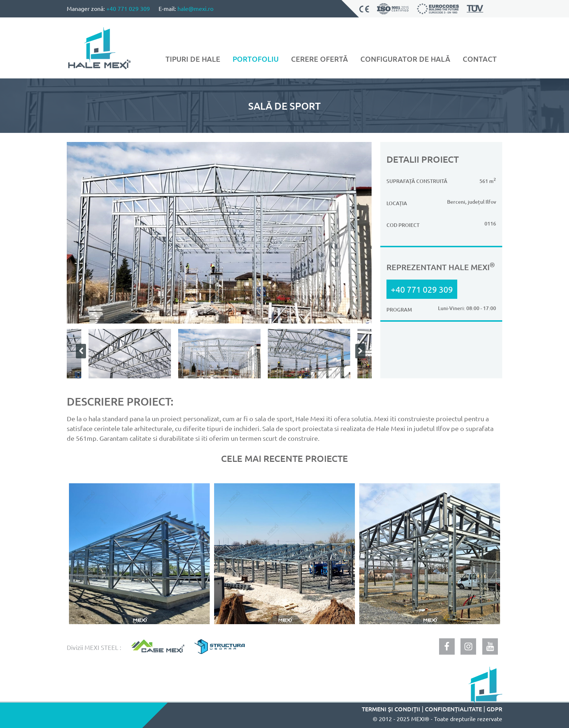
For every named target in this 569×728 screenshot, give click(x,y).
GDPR (494, 709)
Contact (480, 59)
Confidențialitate (453, 709)
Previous (79, 351)
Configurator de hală (405, 59)
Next (359, 351)
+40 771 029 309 (128, 8)
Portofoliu (256, 59)
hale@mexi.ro (195, 8)
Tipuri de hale (193, 59)
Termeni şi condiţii (391, 709)
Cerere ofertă (320, 59)
